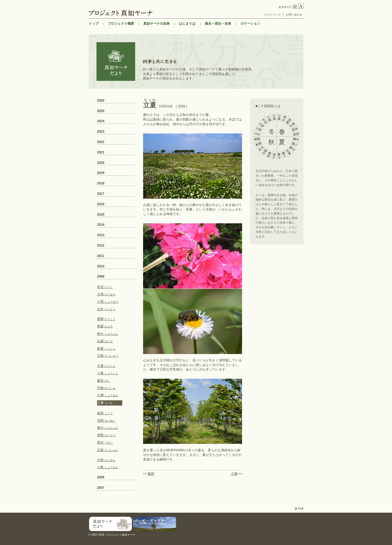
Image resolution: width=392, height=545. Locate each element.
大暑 (106, 366)
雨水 (105, 443)
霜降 (106, 319)
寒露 (105, 326)
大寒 (106, 460)
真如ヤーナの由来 (157, 24)
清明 (106, 421)
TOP (299, 509)
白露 (105, 341)
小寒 (108, 467)
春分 (108, 428)
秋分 (108, 334)
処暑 (106, 349)
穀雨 (151, 474)
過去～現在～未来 (218, 24)
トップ (93, 24)
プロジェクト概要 (121, 24)
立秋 (108, 356)
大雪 (106, 294)
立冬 (106, 309)
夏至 (103, 381)
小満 (234, 474)
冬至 (105, 287)
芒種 (106, 388)
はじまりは (187, 24)
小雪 (108, 302)
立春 (108, 450)
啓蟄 (106, 435)
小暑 (108, 373)
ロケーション (250, 24)
